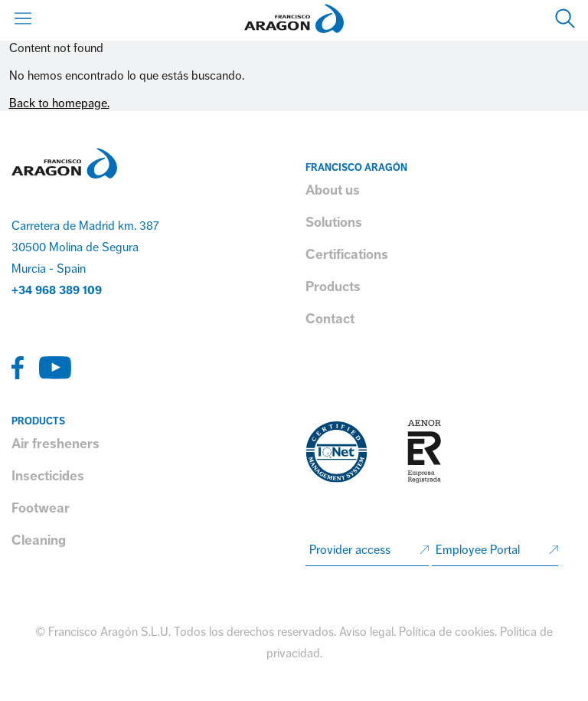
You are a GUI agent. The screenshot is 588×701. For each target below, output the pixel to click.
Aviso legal (366, 632)
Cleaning (39, 540)
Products (333, 287)
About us (333, 190)
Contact (330, 319)
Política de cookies (447, 632)
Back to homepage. (59, 103)
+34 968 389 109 (57, 290)
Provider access (350, 550)
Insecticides (48, 476)
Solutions (334, 222)
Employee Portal (478, 550)
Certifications (347, 254)
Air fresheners (56, 444)
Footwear (41, 508)
